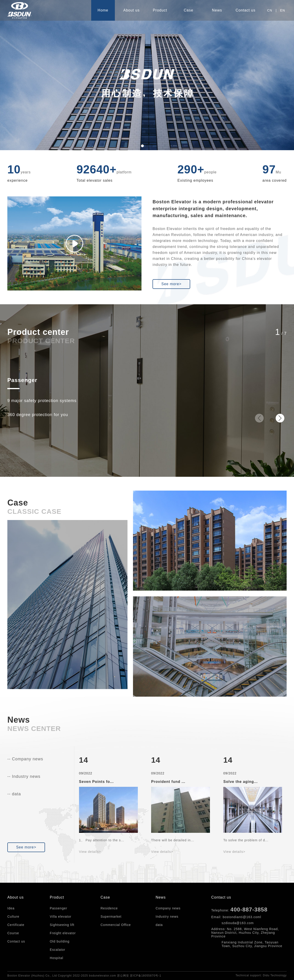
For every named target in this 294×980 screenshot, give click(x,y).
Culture (13, 917)
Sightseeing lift (62, 925)
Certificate (16, 925)
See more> (171, 284)
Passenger (22, 380)
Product (160, 10)
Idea (11, 908)
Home (103, 10)
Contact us (246, 10)
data (159, 925)
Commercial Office (116, 925)
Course (13, 933)
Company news (168, 908)
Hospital (57, 958)
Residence (109, 908)
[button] (142, 146)
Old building (60, 941)
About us (131, 10)
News (217, 10)
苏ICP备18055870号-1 (146, 976)
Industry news (167, 917)
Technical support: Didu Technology (261, 975)
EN (283, 10)
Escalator (58, 950)
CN (270, 10)
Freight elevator (63, 933)
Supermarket (111, 917)
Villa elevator (61, 917)
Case (188, 10)
